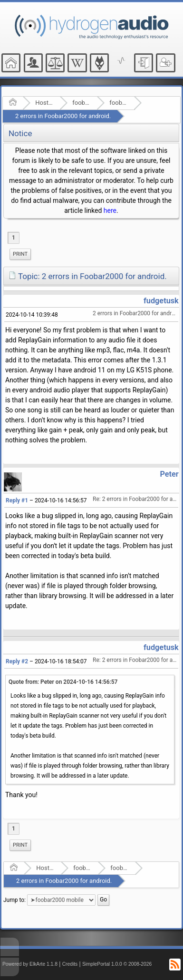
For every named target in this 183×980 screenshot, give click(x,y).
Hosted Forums (44, 103)
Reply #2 (17, 661)
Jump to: (14, 900)
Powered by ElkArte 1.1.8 (30, 964)
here (110, 210)
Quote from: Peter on (63, 682)
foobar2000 (82, 103)
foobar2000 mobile (119, 103)
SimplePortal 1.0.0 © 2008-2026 (117, 964)
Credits (70, 964)
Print (20, 254)
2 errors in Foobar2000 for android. (63, 116)
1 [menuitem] (14, 238)
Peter (169, 474)
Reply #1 (17, 500)
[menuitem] (20, 254)
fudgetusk (161, 301)
